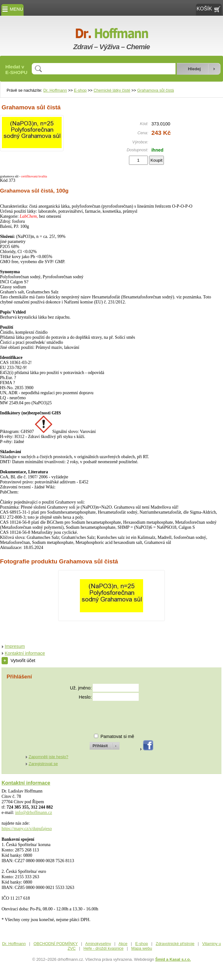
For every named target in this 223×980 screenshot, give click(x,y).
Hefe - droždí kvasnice (103, 948)
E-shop (80, 90)
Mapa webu (142, 948)
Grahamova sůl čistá (156, 90)
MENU (12, 9)
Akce (123, 944)
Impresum (15, 646)
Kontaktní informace (25, 653)
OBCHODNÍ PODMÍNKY (56, 944)
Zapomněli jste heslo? (48, 757)
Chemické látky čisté (112, 90)
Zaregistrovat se (43, 764)
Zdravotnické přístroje (175, 944)
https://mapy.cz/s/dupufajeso (27, 829)
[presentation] (99, 715)
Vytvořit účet (18, 660)
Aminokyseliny (98, 944)
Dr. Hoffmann (55, 90)
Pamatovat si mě (117, 736)
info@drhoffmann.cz (33, 813)
